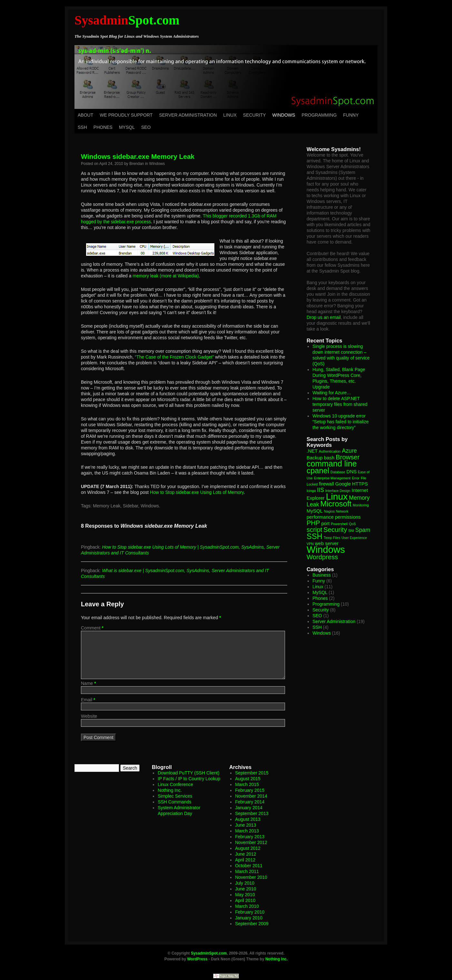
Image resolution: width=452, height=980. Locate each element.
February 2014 (250, 802)
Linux (230, 115)
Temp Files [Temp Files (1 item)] (332, 538)
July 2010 (245, 883)
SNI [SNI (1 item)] (351, 531)
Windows (284, 115)
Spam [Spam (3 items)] (363, 530)
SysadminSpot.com (209, 953)
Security (255, 115)
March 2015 (247, 784)
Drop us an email (324, 317)
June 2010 (246, 889)
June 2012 (246, 854)
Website (89, 716)
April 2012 (245, 860)
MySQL (127, 127)
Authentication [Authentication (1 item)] (330, 451)
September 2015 (252, 773)
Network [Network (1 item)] (342, 511)
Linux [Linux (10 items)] (337, 496)
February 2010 (250, 912)
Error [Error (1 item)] (356, 478)
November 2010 (251, 877)
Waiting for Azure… (332, 393)
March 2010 (247, 906)
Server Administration (188, 115)
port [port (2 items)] (325, 523)
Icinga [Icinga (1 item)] (311, 491)
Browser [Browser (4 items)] (348, 457)
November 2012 (251, 842)
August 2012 (248, 848)
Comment (92, 628)
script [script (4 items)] (314, 530)
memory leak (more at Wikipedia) (166, 276)
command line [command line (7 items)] (332, 464)
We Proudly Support (126, 115)
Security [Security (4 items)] (335, 530)
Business (322, 575)
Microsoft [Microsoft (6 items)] (336, 504)
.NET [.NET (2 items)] (312, 451)
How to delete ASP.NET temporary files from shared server (340, 404)
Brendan (137, 164)
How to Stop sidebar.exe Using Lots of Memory (197, 492)
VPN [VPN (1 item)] (310, 544)
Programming (319, 115)
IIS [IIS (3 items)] (320, 490)
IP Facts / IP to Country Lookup (189, 779)
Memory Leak (107, 506)
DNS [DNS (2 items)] (352, 471)
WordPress (197, 959)
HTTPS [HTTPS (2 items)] (360, 484)
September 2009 (252, 924)
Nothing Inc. (170, 790)
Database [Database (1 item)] (338, 472)
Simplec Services (175, 796)
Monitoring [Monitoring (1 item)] (361, 505)
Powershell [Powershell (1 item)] (339, 524)
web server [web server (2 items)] (327, 543)
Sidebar (130, 506)
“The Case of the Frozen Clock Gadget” (174, 357)
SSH (82, 127)
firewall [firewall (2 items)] (326, 484)
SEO (146, 127)
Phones (103, 127)
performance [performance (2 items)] (320, 517)
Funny (351, 115)
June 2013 (246, 825)
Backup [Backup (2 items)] (315, 458)
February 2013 (250, 837)
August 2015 (248, 779)
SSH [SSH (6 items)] (314, 536)
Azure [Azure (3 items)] (349, 451)
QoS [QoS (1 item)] (352, 524)
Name (88, 683)
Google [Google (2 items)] (343, 484)
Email (88, 700)
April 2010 (245, 900)
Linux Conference (175, 784)
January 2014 (249, 808)
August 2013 (248, 819)
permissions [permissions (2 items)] (348, 517)
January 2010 (249, 918)
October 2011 (249, 866)
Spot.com (127, 20)
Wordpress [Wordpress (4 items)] (322, 557)
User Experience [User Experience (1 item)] (354, 538)
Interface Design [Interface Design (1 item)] (338, 491)
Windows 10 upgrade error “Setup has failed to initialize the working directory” (340, 422)
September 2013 (252, 813)
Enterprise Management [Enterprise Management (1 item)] (332, 478)
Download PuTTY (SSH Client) (188, 773)
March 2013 (247, 831)
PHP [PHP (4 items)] (313, 523)
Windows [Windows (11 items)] (326, 549)
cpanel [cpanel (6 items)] (318, 471)
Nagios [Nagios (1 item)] (329, 511)
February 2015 (250, 790)
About (85, 115)
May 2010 (245, 895)
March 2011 (247, 871)
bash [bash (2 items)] (329, 458)
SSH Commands (174, 802)
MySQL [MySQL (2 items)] (315, 511)
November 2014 (251, 796)
